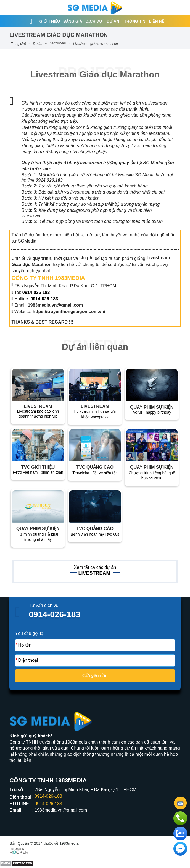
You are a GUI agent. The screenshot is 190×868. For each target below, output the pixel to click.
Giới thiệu (50, 21)
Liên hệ (157, 21)
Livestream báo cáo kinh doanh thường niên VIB (38, 414)
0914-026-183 (44, 299)
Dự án (113, 21)
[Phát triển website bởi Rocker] (19, 850)
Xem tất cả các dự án (95, 567)
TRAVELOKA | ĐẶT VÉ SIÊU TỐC (95, 473)
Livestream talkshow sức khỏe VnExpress (95, 414)
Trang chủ (18, 44)
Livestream (58, 43)
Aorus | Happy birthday (152, 412)
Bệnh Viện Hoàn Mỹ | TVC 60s (95, 534)
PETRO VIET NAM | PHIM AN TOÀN (38, 472)
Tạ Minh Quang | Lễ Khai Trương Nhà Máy (38, 537)
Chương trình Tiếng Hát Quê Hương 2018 (152, 475)
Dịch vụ (94, 21)
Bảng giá (73, 21)
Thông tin (135, 21)
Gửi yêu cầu (95, 676)
